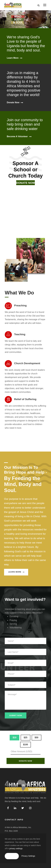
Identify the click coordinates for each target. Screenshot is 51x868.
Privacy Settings (28, 856)
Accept (12, 856)
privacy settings (16, 848)
